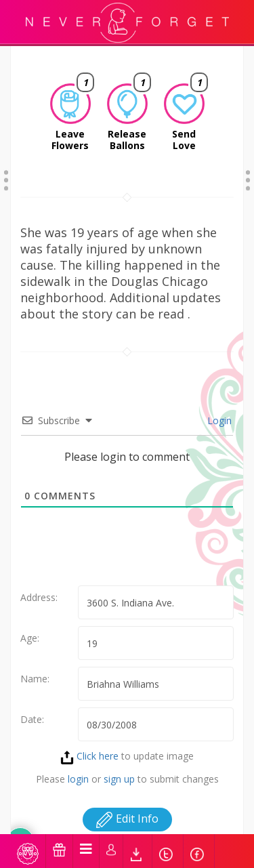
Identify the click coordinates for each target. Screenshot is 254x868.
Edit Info (127, 819)
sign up (119, 779)
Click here (89, 756)
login (78, 779)
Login (218, 420)
